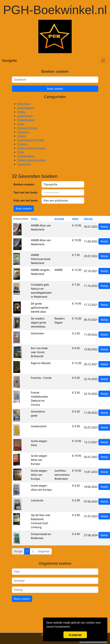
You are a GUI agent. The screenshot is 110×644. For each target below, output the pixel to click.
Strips (21, 152)
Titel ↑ (35, 219)
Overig (21, 136)
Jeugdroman (25, 116)
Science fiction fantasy (31, 148)
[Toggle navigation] (103, 61)
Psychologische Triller (31, 140)
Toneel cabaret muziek (31, 160)
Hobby (21, 112)
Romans (22, 144)
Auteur (59, 219)
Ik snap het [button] (75, 635)
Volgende (44, 551)
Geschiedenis (26, 108)
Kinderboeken (26, 120)
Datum (88, 219)
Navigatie (9, 60)
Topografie (24, 164)
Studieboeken (26, 156)
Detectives (24, 104)
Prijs (75, 219)
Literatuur (24, 132)
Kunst (21, 124)
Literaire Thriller (27, 128)
